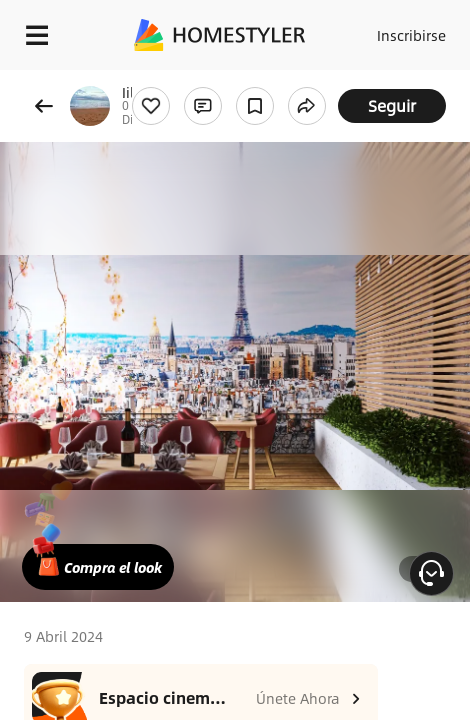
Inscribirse (411, 35)
